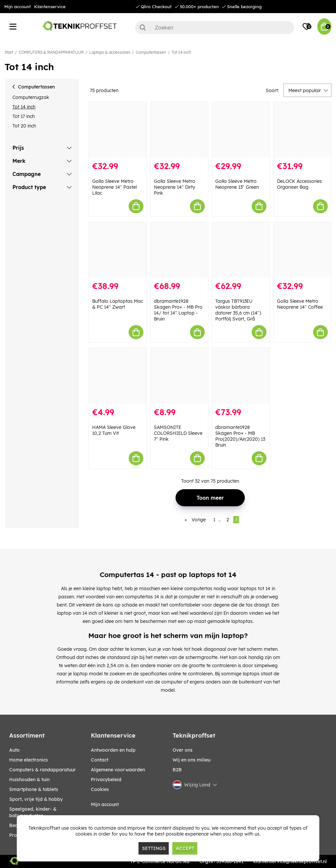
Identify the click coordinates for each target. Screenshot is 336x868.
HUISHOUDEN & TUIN (29, 780)
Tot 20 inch (24, 126)
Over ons (183, 750)
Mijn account (18, 7)
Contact (100, 760)
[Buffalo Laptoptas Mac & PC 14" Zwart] (118, 250)
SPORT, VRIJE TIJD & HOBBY (36, 799)
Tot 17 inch (24, 116)
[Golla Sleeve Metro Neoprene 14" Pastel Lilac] (118, 130)
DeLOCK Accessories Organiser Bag (299, 184)
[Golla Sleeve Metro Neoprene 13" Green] (241, 130)
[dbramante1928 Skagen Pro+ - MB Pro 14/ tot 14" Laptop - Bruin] (179, 250)
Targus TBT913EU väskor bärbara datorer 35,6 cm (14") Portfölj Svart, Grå (238, 310)
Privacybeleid (106, 780)
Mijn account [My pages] (105, 804)
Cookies (100, 789)
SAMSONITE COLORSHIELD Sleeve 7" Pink (178, 433)
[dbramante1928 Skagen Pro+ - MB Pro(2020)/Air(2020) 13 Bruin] (241, 376)
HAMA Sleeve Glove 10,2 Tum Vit (114, 430)
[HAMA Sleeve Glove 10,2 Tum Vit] (118, 376)
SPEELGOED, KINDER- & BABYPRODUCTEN (33, 812)
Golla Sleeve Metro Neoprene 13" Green (237, 184)
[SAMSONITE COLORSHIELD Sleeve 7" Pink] (179, 376)
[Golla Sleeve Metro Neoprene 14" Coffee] (303, 250)
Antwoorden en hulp (113, 750)
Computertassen (151, 52)
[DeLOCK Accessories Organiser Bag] (303, 130)
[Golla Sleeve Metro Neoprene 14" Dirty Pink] (179, 130)
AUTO (14, 750)
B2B (177, 770)
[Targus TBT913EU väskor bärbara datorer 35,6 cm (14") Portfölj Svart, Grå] (241, 250)
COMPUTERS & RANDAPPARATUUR (51, 52)
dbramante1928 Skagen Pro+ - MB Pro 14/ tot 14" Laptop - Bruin (178, 310)
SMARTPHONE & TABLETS (34, 789)
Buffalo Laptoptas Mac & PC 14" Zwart (118, 304)
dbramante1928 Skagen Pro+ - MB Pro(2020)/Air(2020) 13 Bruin (240, 436)
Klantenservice (50, 7)
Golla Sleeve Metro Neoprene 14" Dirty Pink (175, 187)
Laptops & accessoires (110, 52)
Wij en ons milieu (191, 760)
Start (9, 52)
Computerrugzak (31, 97)
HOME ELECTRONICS (29, 760)
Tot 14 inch (181, 52)
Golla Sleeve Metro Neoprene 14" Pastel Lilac (115, 187)
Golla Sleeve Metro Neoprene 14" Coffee (300, 304)
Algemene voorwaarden (118, 770)
